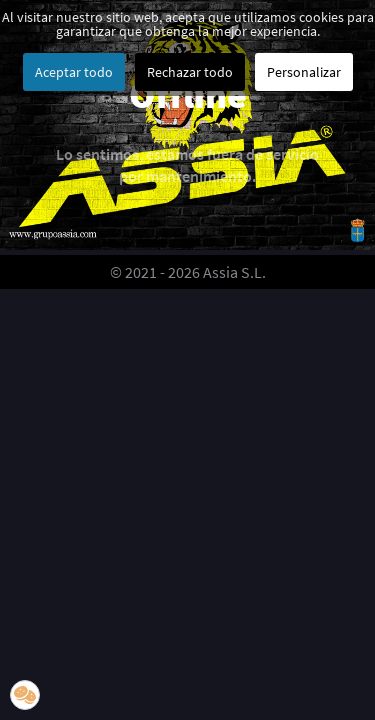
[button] (25, 695)
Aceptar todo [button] (74, 72)
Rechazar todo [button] (190, 72)
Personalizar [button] (304, 72)
